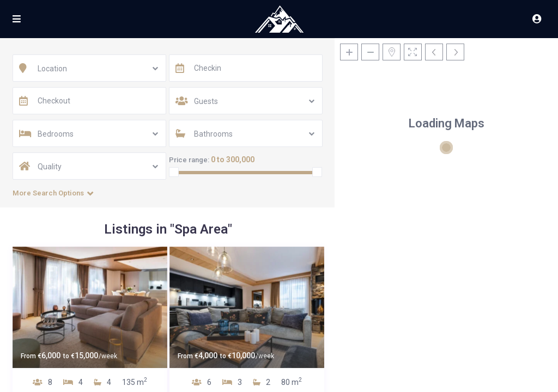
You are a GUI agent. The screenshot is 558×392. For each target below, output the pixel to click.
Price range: (189, 160)
